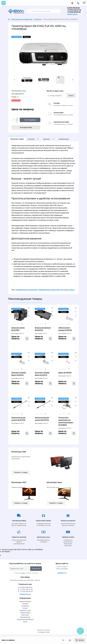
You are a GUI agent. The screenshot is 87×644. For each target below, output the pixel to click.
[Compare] (29, 316)
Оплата (23, 573)
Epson (24, 91)
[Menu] (4, 3)
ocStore (48, 630)
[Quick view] (29, 308)
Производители (25, 617)
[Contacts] (78, 3)
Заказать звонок (72, 14)
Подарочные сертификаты (25, 619)
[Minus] (17, 121)
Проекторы (38, 19)
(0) (18, 97)
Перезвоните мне (25, 594)
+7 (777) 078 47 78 (74, 10)
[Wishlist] (29, 312)
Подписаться (36, 569)
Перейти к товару (21, 472)
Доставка (57, 103)
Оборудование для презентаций (22, 19)
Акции (25, 622)
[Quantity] (14, 120)
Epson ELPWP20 (65, 373)
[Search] (29, 11)
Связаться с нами (25, 610)
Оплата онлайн (59, 112)
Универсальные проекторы (26, 290)
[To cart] (27, 339)
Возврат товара (25, 613)
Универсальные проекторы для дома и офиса (56, 290)
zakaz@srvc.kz (62, 573)
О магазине (25, 606)
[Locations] (72, 3)
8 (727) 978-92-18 (73, 8)
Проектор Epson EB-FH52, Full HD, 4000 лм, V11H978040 (22, 550)
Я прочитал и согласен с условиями (26, 573)
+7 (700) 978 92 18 (74, 12)
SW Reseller (6, 552)
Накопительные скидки (61, 122)
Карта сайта (25, 615)
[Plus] (17, 119)
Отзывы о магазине (25, 601)
